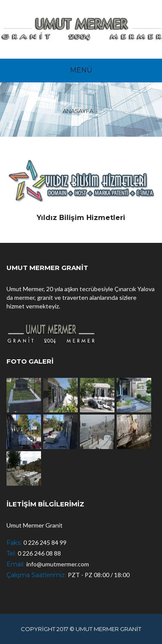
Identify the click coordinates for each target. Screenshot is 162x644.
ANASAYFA (78, 111)
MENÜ (81, 70)
